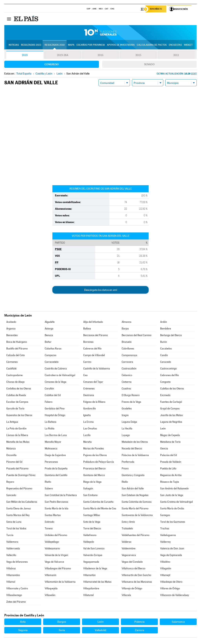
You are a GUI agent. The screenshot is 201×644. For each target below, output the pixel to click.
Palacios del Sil (169, 456)
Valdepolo (89, 542)
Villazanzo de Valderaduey (175, 596)
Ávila (23, 622)
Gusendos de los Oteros (19, 416)
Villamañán (89, 576)
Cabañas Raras (53, 349)
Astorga (49, 329)
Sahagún (88, 489)
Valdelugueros (168, 536)
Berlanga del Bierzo (171, 336)
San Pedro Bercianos (56, 502)
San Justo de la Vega (172, 496)
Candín (164, 356)
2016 (100, 56)
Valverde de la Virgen (56, 556)
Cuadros (126, 389)
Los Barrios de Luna (56, 436)
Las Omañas (90, 429)
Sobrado (49, 522)
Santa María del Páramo (135, 509)
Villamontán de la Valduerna (60, 582)
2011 (176, 56)
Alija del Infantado (93, 322)
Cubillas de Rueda (16, 396)
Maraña (87, 442)
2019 (25, 56)
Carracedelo (52, 362)
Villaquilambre (91, 589)
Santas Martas (53, 516)
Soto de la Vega (92, 522)
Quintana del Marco (94, 476)
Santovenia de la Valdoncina (137, 516)
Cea (85, 376)
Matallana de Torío (170, 442)
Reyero (10, 482)
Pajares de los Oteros (95, 456)
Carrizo (87, 362)
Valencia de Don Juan (172, 549)
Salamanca (178, 622)
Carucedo (166, 362)
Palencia (139, 622)
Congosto (165, 382)
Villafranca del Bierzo (133, 569)
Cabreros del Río (92, 349)
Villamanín (51, 576)
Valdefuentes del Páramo (136, 536)
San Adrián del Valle (133, 489)
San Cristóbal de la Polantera (61, 496)
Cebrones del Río (169, 376)
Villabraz (11, 569)
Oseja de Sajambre (55, 456)
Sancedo (11, 496)
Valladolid (100, 631)
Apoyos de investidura (121, 45)
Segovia (23, 631)
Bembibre (166, 329)
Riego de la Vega (92, 482)
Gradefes (127, 409)
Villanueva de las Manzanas (137, 582)
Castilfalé (11, 369)
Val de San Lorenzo (94, 549)
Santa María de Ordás (172, 509)
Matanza (11, 449)
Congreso (52, 65)
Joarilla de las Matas (171, 416)
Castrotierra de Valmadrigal (60, 376)
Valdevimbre (129, 549)
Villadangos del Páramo (58, 569)
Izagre (125, 416)
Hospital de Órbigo (55, 416)
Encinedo (165, 396)
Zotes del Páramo (16, 602)
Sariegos (165, 516)
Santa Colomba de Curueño (98, 502)
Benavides (12, 336)
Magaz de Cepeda (170, 436)
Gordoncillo (90, 409)
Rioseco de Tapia (170, 482)
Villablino (165, 562)
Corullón (49, 389)
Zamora (139, 631)
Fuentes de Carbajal (171, 402)
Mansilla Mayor (53, 442)
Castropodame (14, 376)
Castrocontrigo (168, 369)
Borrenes (88, 342)
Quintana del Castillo (56, 476)
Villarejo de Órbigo (132, 589)
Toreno (49, 529)
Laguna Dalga (129, 422)
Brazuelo (127, 342)
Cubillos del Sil (53, 396)
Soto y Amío (128, 522)
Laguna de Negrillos (171, 422)
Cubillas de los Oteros (172, 389)
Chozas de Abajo (15, 382)
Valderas (127, 542)
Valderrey (165, 542)
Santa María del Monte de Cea (100, 509)
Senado (149, 65)
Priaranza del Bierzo (94, 469)
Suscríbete (157, 9)
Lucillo (87, 436)
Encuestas (175, 45)
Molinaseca (51, 449)
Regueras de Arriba (171, 476)
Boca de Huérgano (17, 342)
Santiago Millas (92, 516)
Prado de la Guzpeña (56, 469)
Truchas (165, 529)
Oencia (164, 449)
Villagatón (166, 569)
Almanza (127, 322)
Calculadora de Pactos (152, 45)
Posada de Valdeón (171, 462)
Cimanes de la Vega (56, 382)
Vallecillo (11, 556)
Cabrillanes (128, 349)
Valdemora (12, 542)
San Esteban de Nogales (135, 496)
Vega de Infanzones (17, 562)
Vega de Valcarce (54, 562)
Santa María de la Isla (57, 509)
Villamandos (13, 576)
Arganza (11, 329)
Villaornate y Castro (17, 589)
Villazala (126, 596)
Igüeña (87, 416)
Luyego (126, 436)
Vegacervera (129, 556)
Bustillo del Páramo (17, 349)
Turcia (10, 536)
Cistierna (127, 382)
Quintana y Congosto (133, 476)
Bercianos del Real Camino (137, 336)
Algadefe (50, 322)
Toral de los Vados (16, 529)
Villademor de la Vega (95, 569)
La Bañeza (51, 422)
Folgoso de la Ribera (94, 402)
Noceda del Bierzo (132, 449)
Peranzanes (51, 462)
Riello (125, 482)
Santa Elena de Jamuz (19, 509)
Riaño (48, 482)
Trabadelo (127, 529)
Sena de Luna (14, 522)
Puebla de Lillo (168, 469)
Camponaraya (129, 356)
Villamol (11, 582)
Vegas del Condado (132, 562)
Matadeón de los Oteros (135, 442)
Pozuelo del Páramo (17, 469)
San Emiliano (90, 496)
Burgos (62, 622)
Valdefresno (90, 536)
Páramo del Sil (14, 462)
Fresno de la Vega (131, 402)
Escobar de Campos (17, 402)
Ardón (164, 322)
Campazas (51, 356)
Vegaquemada (91, 562)
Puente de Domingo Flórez (21, 476)
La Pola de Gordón (16, 429)
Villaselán (50, 596)
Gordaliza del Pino (55, 409)
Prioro (125, 469)
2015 (138, 56)
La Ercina (88, 422)
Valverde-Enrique (93, 556)
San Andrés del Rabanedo (174, 489)
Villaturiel (88, 596)
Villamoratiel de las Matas (97, 582)
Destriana (89, 396)
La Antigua (12, 422)
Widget (188, 45)
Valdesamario (52, 549)
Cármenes (12, 362)
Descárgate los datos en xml (101, 290)
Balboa (87, 329)
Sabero (49, 489)
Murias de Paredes (94, 449)
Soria (62, 631)
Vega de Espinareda (171, 556)
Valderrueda (13, 549)
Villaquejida (51, 589)
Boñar (48, 342)
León (163, 429)
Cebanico (127, 376)
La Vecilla (127, 429)
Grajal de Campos (170, 409)
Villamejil (165, 576)
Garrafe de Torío (15, 409)
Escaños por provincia (91, 45)
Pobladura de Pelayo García (99, 462)
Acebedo (11, 322)
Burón (164, 342)
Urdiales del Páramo (56, 536)
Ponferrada (128, 462)
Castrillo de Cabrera (56, 369)
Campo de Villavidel (94, 356)
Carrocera (127, 362)
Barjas (125, 329)
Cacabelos (166, 349)
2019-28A (63, 56)
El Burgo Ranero (131, 396)
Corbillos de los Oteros (19, 389)
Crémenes (89, 389)
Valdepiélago (52, 542)
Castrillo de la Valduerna (97, 369)
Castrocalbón (129, 369)
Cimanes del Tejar (93, 382)
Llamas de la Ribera (17, 436)
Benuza (49, 336)
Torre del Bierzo (92, 529)
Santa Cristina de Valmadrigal (176, 502)
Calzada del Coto (16, 356)
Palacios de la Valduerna (135, 456)
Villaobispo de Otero (171, 582)
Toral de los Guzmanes (173, 522)
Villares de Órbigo (170, 589)
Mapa (71, 45)
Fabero (49, 402)
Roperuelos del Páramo (19, 489)
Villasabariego (14, 596)
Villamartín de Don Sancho (136, 576)
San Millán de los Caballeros (22, 502)
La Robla (50, 429)
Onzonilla (11, 456)
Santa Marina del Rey (18, 516)
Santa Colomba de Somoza (137, 502)
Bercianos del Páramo (95, 336)
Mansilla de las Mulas (18, 442)
